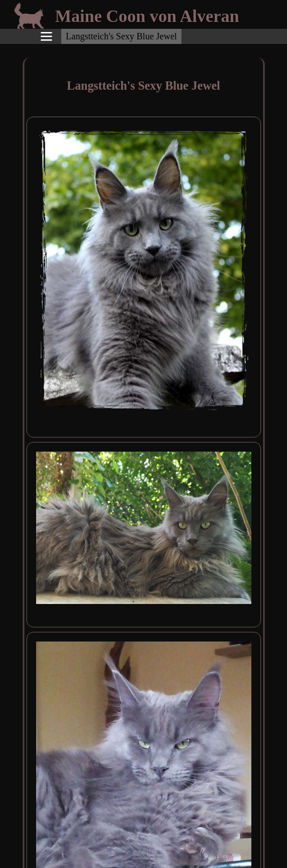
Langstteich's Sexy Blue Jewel (121, 36)
